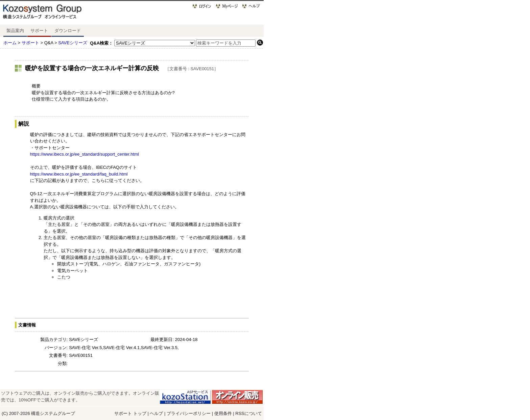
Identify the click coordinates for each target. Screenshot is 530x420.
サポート (39, 31)
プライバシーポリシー (189, 413)
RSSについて (249, 413)
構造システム (44, 413)
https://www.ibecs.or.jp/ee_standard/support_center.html (85, 154)
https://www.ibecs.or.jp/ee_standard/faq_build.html (79, 174)
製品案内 (15, 31)
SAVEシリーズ (73, 43)
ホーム (10, 43)
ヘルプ (156, 413)
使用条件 (223, 413)
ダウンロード (68, 31)
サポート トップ (130, 413)
